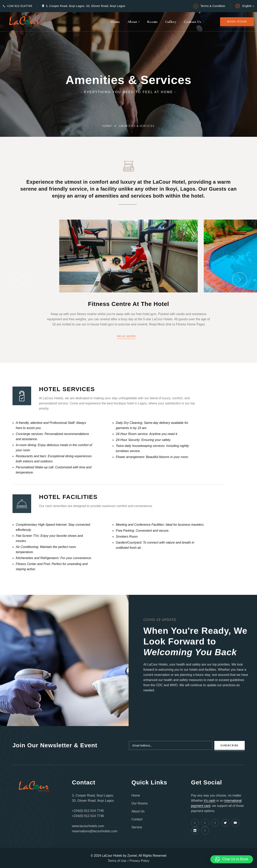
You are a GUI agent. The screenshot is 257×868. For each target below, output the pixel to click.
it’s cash (210, 801)
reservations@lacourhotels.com (95, 831)
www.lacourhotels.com (88, 826)
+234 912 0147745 (19, 6)
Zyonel (132, 856)
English (247, 6)
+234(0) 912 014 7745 (88, 811)
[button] (17, 280)
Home (107, 126)
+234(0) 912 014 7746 (88, 816)
